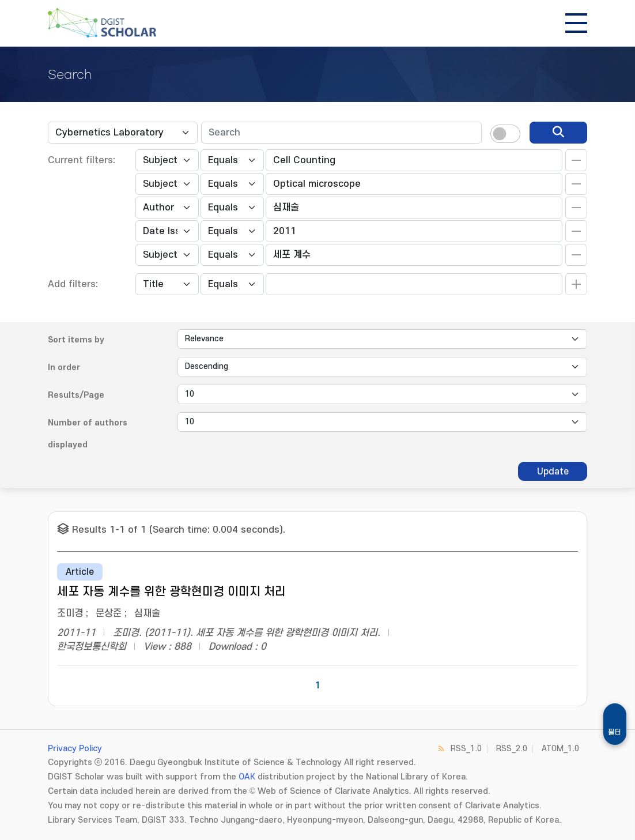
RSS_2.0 (512, 749)
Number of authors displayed (88, 434)
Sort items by (76, 340)
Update (553, 472)
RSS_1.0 (466, 749)
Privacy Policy (75, 749)
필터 (615, 732)
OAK (247, 777)
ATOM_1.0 (560, 749)
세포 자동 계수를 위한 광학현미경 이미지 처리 (171, 592)
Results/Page (76, 395)
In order (64, 368)
